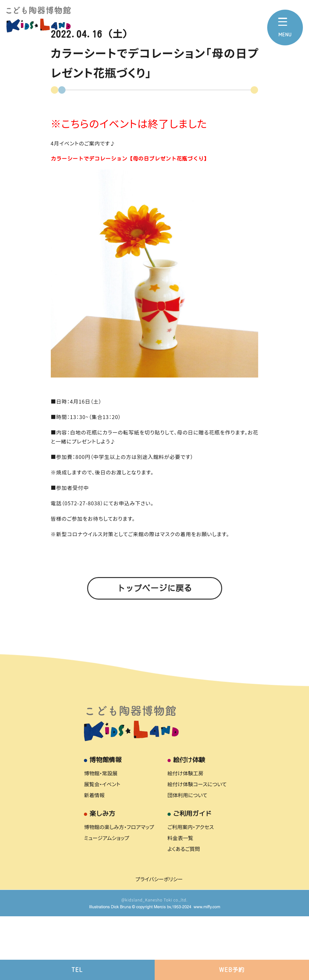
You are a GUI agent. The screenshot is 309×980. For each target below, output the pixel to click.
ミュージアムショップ (107, 901)
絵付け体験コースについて (197, 847)
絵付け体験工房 (186, 836)
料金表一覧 (180, 901)
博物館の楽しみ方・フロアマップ (119, 890)
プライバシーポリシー (159, 942)
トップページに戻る (155, 588)
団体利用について (187, 858)
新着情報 (94, 858)
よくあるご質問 (184, 912)
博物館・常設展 (101, 836)
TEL (77, 970)
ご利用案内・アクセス (191, 890)
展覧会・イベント (102, 847)
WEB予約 (232, 970)
